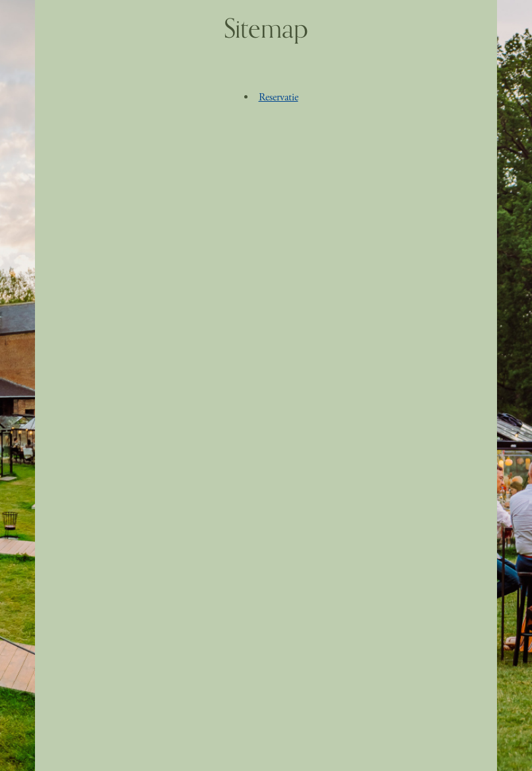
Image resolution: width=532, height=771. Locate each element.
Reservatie (279, 97)
